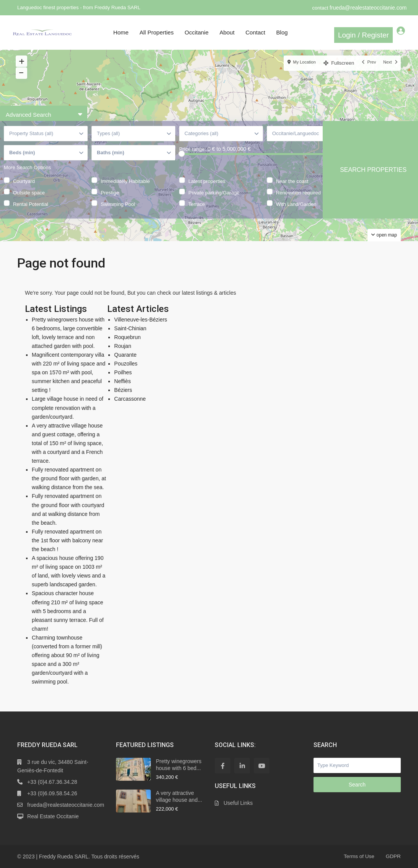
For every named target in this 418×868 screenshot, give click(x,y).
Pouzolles (126, 364)
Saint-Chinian (130, 328)
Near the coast (292, 192)
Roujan (122, 346)
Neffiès (122, 381)
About (227, 32)
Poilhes (123, 372)
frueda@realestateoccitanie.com (368, 8)
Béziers (123, 390)
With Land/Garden (296, 215)
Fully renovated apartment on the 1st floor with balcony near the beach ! (67, 540)
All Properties (156, 32)
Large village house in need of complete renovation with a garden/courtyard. (68, 408)
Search (357, 785)
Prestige (110, 204)
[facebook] (223, 766)
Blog (282, 32)
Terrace (197, 215)
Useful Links (238, 803)
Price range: (193, 161)
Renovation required (298, 204)
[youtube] (262, 766)
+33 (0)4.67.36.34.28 (52, 782)
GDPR (393, 856)
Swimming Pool (118, 215)
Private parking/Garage (214, 204)
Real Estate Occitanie (53, 816)
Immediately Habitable (125, 192)
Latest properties (207, 192)
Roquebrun (127, 337)
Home (121, 32)
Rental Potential (31, 215)
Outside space (29, 204)
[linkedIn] (242, 766)
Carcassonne (130, 399)
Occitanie (197, 32)
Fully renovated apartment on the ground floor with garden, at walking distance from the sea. (69, 478)
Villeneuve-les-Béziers (140, 320)
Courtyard (24, 192)
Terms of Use (358, 856)
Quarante (125, 355)
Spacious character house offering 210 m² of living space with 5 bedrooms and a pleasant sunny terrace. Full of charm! (68, 611)
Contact (255, 32)
